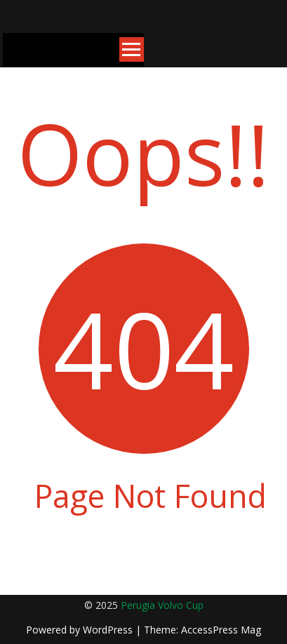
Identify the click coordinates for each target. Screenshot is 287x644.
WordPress (109, 630)
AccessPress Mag (221, 630)
